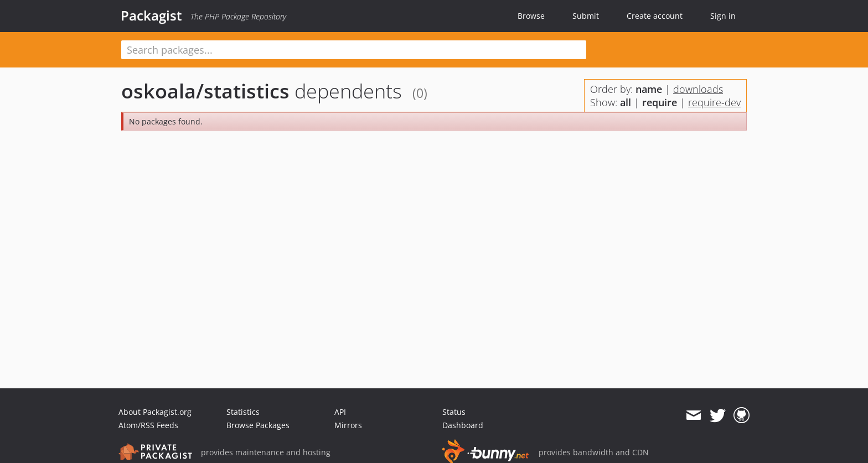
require (660, 102)
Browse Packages (258, 425)
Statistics (243, 412)
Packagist (151, 15)
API (340, 412)
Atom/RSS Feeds (148, 425)
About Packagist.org (155, 412)
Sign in (723, 16)
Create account (655, 16)
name (649, 89)
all (626, 102)
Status (454, 412)
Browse (531, 16)
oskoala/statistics (205, 91)
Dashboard (463, 425)
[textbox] (354, 50)
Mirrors (348, 425)
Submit (586, 16)
